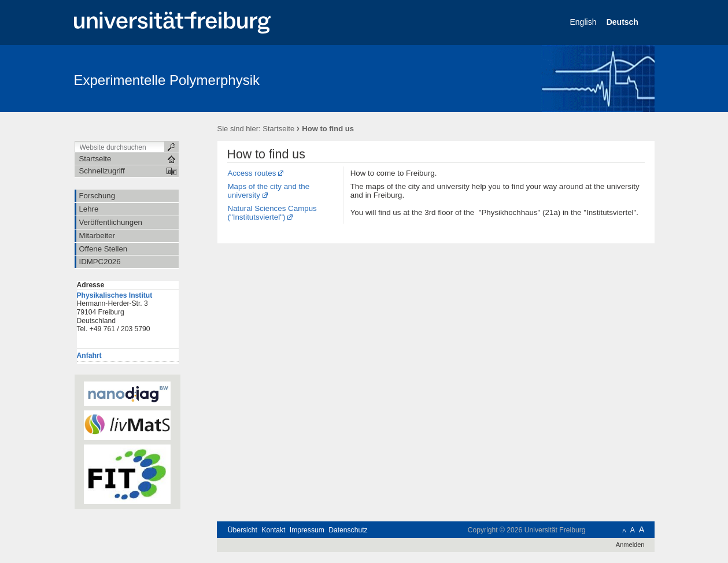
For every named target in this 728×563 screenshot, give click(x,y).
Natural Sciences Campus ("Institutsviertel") (272, 213)
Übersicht (243, 530)
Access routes (252, 173)
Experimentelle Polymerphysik (167, 80)
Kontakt (273, 530)
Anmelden (630, 545)
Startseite (278, 129)
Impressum (307, 530)
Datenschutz (348, 530)
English (585, 22)
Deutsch (624, 22)
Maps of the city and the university (269, 191)
